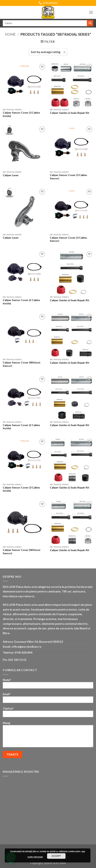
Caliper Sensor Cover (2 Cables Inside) (21, 302)
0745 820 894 (23, 652)
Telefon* (48, 713)
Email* (48, 699)
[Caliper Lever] (24, 147)
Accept (56, 856)
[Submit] (90, 23)
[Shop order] (48, 52)
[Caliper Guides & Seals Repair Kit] (72, 85)
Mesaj (48, 736)
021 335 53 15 (17, 660)
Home (10, 34)
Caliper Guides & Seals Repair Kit (70, 113)
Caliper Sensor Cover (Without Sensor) (22, 364)
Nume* (48, 685)
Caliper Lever (11, 175)
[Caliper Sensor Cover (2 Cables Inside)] (24, 272)
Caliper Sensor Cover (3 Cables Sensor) (68, 177)
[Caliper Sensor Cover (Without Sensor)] (24, 335)
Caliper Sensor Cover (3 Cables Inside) (21, 114)
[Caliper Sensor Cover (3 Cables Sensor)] (72, 147)
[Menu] (91, 12)
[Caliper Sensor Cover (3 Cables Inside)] (24, 85)
